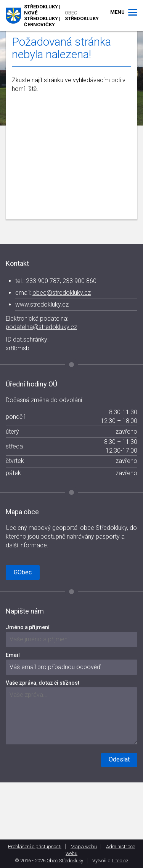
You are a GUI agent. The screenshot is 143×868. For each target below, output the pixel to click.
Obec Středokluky (65, 861)
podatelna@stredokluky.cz (41, 327)
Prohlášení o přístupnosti (35, 847)
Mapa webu (84, 847)
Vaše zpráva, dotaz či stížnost (43, 683)
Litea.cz (120, 861)
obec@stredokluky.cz (62, 293)
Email (13, 655)
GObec (23, 572)
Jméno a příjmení (28, 627)
